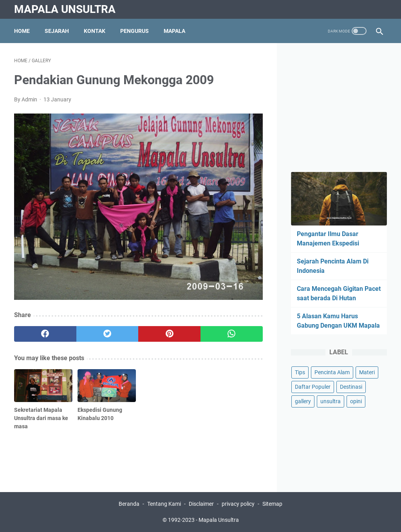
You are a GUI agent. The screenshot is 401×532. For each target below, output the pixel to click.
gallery (303, 401)
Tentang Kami (164, 504)
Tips (300, 372)
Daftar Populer (313, 387)
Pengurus (135, 31)
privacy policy (239, 504)
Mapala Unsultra (65, 9)
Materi (367, 372)
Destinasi (351, 387)
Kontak (95, 31)
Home (22, 31)
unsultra (331, 401)
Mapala (174, 31)
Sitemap (272, 504)
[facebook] (45, 334)
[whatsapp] (232, 334)
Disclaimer (201, 504)
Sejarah (57, 31)
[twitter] (107, 334)
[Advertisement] (346, 106)
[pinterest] (169, 334)
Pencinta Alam (332, 372)
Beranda (129, 504)
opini (356, 401)
